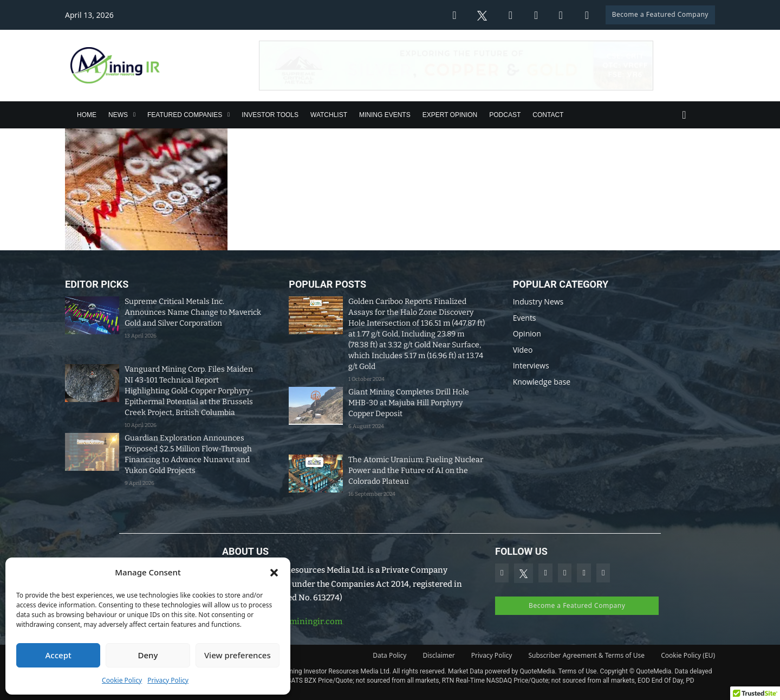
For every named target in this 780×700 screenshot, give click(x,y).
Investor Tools (270, 115)
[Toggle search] (684, 115)
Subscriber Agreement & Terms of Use (586, 655)
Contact (548, 115)
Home (87, 115)
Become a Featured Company (660, 14)
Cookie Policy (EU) (688, 655)
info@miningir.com (304, 621)
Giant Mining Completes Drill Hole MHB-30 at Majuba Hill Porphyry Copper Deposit (409, 403)
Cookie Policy (122, 680)
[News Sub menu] (134, 115)
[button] (274, 573)
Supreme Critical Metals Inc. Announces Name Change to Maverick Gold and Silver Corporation (193, 312)
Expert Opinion (450, 115)
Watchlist (329, 115)
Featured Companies (185, 115)
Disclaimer (439, 655)
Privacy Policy (168, 680)
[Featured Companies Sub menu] (229, 115)
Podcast (505, 115)
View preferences (238, 655)
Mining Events (385, 115)
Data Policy (389, 655)
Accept (58, 655)
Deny (148, 655)
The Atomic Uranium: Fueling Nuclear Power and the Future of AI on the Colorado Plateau (416, 471)
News (118, 115)
